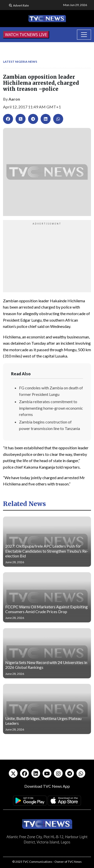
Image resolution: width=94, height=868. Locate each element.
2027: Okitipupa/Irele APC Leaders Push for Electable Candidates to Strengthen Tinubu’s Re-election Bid (47, 551)
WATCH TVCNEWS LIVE (26, 35)
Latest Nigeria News (20, 62)
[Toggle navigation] (84, 35)
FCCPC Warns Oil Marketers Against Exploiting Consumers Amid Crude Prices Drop (46, 609)
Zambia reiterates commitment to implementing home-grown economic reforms (51, 408)
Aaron (14, 99)
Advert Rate (21, 5)
